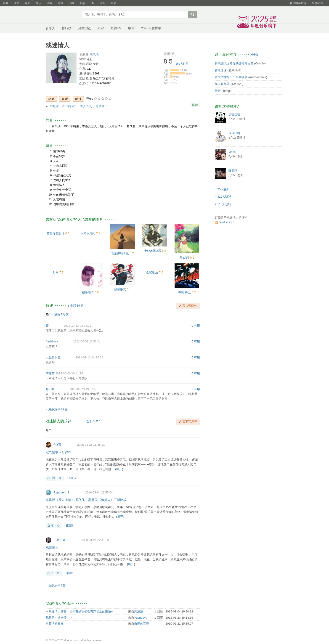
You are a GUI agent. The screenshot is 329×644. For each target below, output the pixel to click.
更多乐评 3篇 (57, 585)
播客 (49, 3)
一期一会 (59, 540)
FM (92, 3)
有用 (197, 326)
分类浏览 (85, 28)
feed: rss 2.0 (227, 222)
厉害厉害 (234, 114)
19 (53, 478)
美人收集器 (222, 84)
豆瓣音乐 (62, 15)
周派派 (139, 611)
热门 (49, 314)
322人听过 (224, 197)
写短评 (54, 106)
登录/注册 (318, 3)
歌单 (131, 28)
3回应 (69, 526)
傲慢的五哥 (142, 624)
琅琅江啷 (234, 133)
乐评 (101, 28)
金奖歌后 (152, 272)
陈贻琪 (233, 171)
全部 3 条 (92, 421)
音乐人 (50, 28)
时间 (103, 3)
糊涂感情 (88, 292)
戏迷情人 (52, 547)
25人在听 (223, 189)
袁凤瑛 (94, 54)
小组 (71, 3)
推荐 (195, 105)
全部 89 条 (77, 306)
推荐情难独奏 (55, 624)
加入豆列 (86, 106)
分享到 (100, 106)
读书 (16, 3)
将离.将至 (184, 292)
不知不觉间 (88, 233)
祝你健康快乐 (152, 251)
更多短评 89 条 (58, 409)
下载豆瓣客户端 (297, 3)
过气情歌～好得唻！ (60, 452)
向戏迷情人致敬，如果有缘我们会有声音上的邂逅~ (79, 611)
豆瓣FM (116, 28)
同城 (60, 3)
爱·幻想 (184, 258)
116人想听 (224, 204)
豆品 (114, 3)
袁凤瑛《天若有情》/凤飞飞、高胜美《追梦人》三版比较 (86, 500)
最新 (57, 314)
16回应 (72, 478)
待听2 (219, 91)
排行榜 (67, 28)
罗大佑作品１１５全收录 (231, 77)
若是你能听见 (56, 233)
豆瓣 (5, 3)
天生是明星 (53, 357)
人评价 (182, 64)
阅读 (82, 3)
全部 (254, 55)
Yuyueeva (141, 618)
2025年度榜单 (151, 28)
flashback (52, 341)
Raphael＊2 (61, 492)
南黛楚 (50, 373)
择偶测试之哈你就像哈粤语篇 (234, 63)
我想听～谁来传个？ (59, 618)
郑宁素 (50, 389)
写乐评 (70, 106)
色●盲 (57, 445)
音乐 (38, 3)
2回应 (69, 573)
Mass (232, 152)
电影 (27, 3)
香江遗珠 (221, 70)
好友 (66, 314)
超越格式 (120, 289)
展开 (119, 469)
